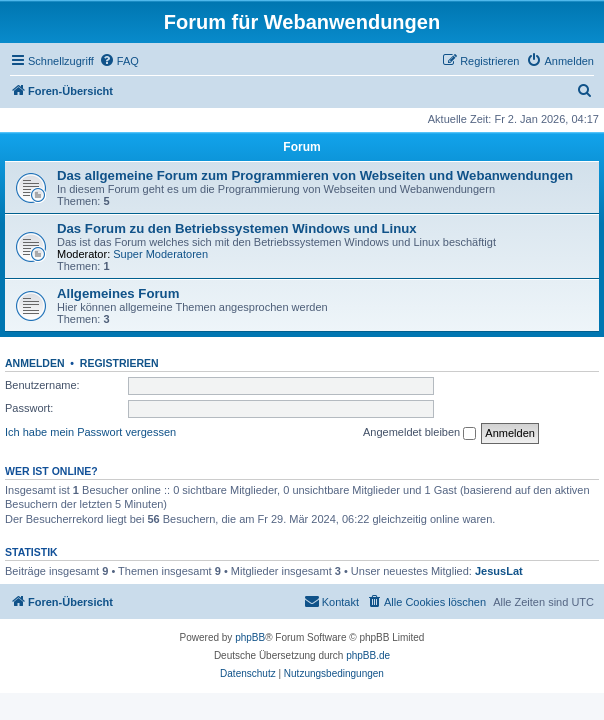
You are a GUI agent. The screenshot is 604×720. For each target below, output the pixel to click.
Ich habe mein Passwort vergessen (90, 432)
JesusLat (499, 571)
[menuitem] (119, 61)
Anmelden (35, 363)
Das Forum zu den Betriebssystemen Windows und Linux (237, 228)
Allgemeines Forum (118, 293)
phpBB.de (368, 655)
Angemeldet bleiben (419, 433)
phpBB (250, 637)
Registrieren (119, 363)
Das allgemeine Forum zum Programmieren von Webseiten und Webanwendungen (315, 175)
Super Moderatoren (160, 254)
